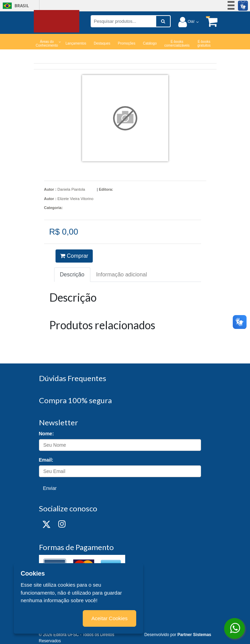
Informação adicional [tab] (122, 274)
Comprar (74, 256)
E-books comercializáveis (177, 44)
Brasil (15, 6)
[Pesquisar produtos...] (123, 21)
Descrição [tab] (72, 274)
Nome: (47, 434)
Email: (46, 460)
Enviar (50, 488)
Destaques (102, 43)
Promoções (127, 43)
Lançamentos (76, 43)
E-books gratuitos (204, 44)
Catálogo (150, 43)
